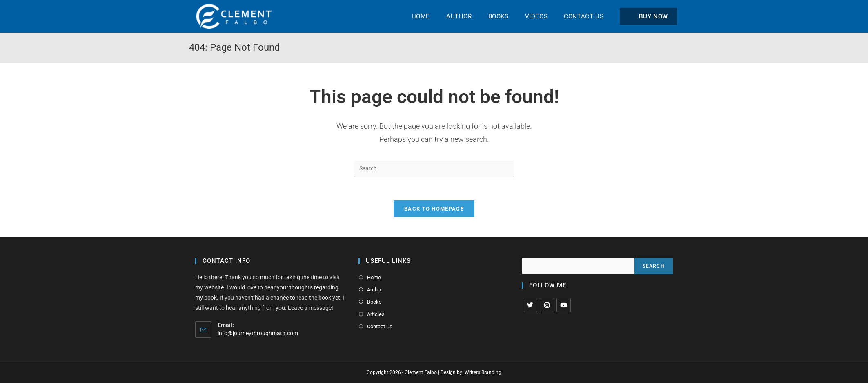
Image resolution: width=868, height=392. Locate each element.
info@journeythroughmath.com (258, 334)
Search (654, 267)
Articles (375, 314)
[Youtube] (564, 306)
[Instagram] (547, 306)
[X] (530, 306)
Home (374, 279)
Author (374, 290)
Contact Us (379, 326)
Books (374, 302)
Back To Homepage (434, 210)
